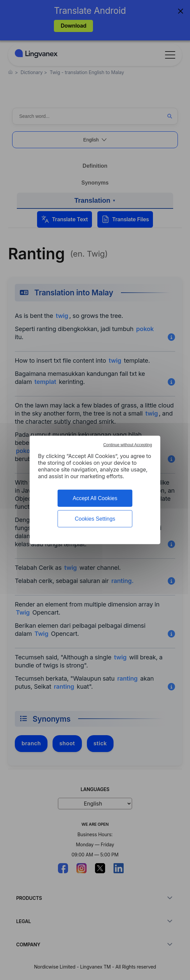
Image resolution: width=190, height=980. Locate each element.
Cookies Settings (95, 519)
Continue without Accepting (128, 445)
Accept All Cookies (95, 498)
